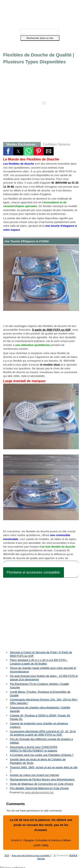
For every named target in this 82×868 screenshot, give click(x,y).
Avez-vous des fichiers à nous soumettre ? (32, 856)
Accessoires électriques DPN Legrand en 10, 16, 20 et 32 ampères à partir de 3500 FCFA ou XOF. (43, 733)
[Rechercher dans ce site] (40, 31)
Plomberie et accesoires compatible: (34, 572)
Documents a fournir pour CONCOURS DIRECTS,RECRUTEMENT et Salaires (34, 749)
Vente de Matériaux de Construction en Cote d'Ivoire (42, 784)
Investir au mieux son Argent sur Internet (34, 775)
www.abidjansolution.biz (39, 792)
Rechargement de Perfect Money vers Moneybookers (42, 779)
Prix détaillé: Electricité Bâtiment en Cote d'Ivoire (39, 788)
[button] (41, 48)
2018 (7, 856)
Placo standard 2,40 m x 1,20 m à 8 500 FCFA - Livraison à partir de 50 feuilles (39, 662)
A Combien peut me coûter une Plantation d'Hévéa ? (42, 755)
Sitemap (41, 859)
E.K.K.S (73, 856)
